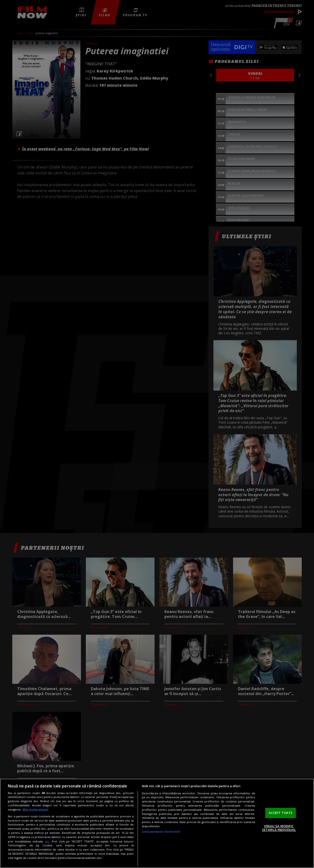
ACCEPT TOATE (281, 813)
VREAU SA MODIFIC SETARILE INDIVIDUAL (279, 828)
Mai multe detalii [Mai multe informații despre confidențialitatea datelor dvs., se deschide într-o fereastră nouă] (35, 809)
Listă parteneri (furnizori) (161, 832)
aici (47, 841)
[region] (157, 823)
